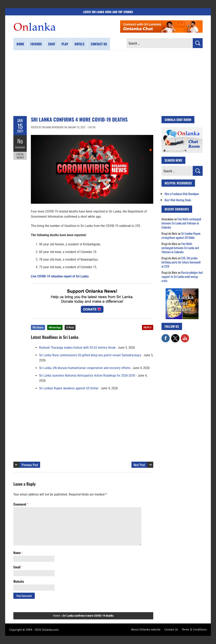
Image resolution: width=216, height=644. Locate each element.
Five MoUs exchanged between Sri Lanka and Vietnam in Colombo (181, 223)
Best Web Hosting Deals (178, 200)
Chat (52, 44)
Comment (20, 147)
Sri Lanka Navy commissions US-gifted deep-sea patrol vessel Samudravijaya (90, 355)
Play (65, 44)
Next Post (139, 465)
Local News (20, 156)
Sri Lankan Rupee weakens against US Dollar (69, 388)
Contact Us (171, 629)
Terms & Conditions (194, 629)
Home (20, 44)
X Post (70, 328)
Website (19, 581)
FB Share (38, 328)
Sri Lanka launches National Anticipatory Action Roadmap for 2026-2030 (87, 375)
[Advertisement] (108, 83)
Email (18, 567)
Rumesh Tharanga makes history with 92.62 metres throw (77, 348)
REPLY (148, 328)
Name (18, 553)
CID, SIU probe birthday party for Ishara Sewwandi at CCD (181, 262)
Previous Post (30, 465)
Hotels (79, 44)
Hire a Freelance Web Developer (182, 194)
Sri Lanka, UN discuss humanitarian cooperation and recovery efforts (85, 368)
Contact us (99, 44)
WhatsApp (55, 328)
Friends (36, 44)
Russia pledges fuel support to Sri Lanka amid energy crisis (182, 276)
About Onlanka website (146, 629)
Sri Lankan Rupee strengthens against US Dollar (181, 235)
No (20, 141)
